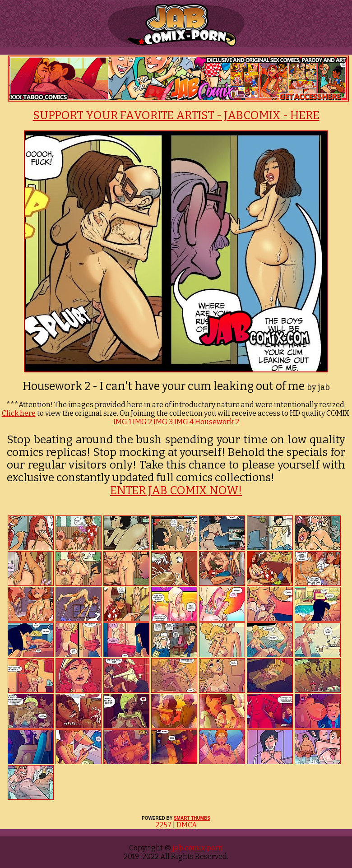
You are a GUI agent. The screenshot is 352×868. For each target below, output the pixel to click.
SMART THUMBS (192, 818)
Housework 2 (217, 422)
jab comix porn (197, 848)
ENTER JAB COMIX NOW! (176, 491)
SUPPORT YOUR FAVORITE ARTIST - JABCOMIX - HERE (176, 116)
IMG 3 (163, 422)
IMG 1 (122, 422)
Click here (19, 413)
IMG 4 (184, 422)
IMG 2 (142, 422)
